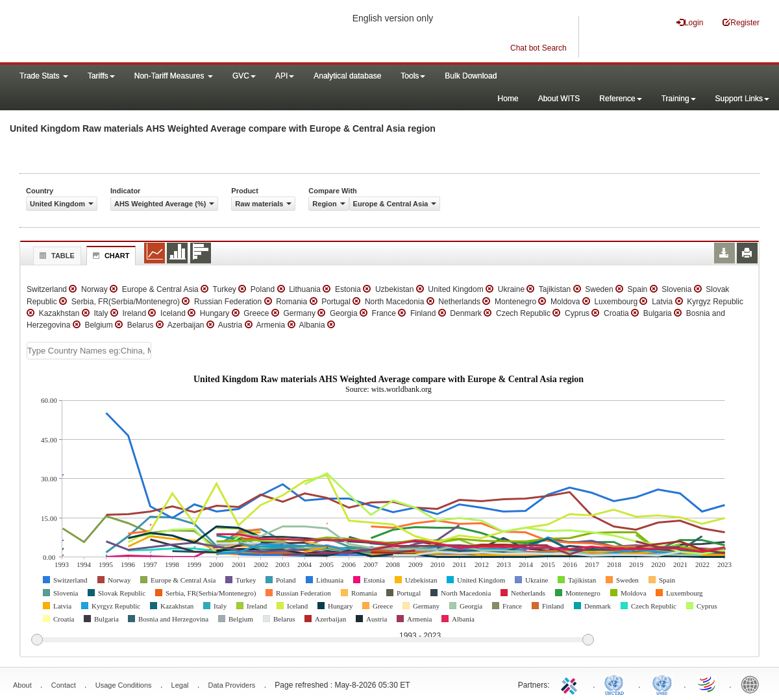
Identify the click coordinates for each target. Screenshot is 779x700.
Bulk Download (471, 76)
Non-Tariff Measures (174, 76)
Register (741, 22)
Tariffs (101, 76)
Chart (110, 256)
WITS (130, 32)
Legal (180, 685)
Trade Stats (44, 76)
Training (679, 99)
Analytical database (347, 76)
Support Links (742, 99)
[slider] (312, 640)
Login (690, 22)
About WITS (559, 99)
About (22, 685)
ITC (571, 684)
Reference (620, 99)
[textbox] (89, 351)
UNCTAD (617, 684)
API (285, 76)
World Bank (753, 684)
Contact (64, 685)
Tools (413, 76)
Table (56, 256)
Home (508, 99)
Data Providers (232, 685)
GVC (244, 76)
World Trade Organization (708, 684)
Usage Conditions (124, 685)
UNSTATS (662, 684)
